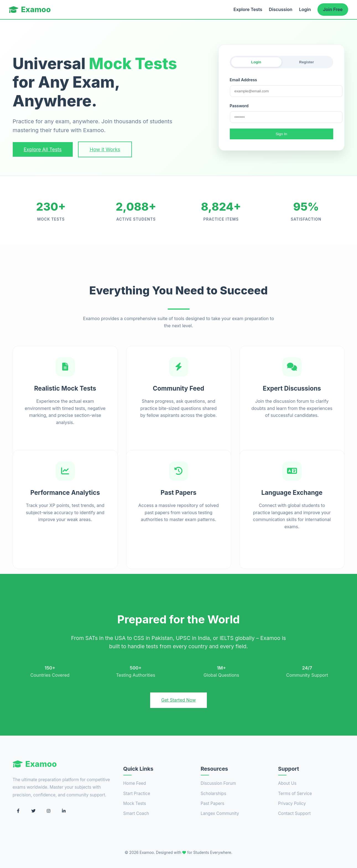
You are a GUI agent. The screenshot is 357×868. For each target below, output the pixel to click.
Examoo (30, 10)
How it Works (105, 149)
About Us (287, 783)
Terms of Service (295, 794)
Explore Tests (248, 9)
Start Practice (137, 794)
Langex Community (220, 813)
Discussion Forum (218, 783)
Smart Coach (136, 813)
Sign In (282, 134)
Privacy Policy (292, 803)
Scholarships (213, 794)
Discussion (281, 9)
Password (239, 106)
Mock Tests (135, 803)
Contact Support (295, 813)
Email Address (243, 80)
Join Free (333, 9)
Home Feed (135, 783)
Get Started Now (178, 700)
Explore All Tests (43, 149)
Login (305, 9)
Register (307, 62)
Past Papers (213, 803)
